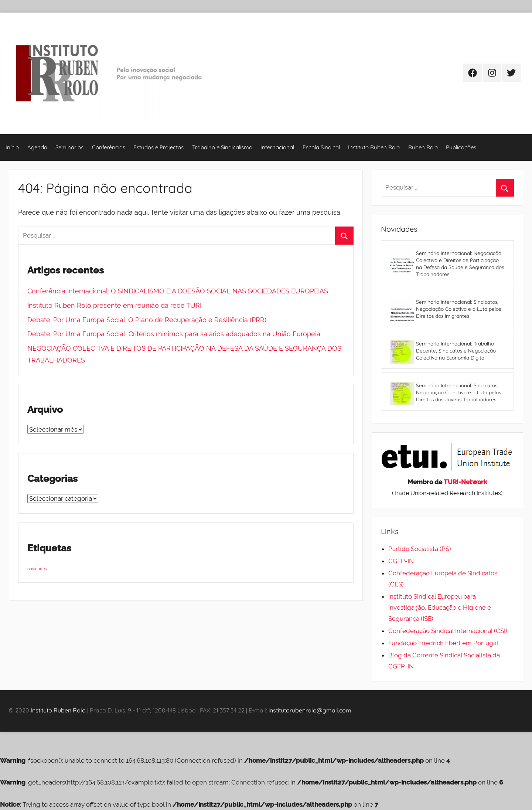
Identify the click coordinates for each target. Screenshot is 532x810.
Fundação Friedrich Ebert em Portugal (443, 643)
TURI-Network (465, 482)
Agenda (37, 147)
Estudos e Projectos (158, 147)
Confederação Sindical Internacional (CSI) (448, 631)
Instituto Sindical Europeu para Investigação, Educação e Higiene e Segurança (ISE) (440, 607)
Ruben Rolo (423, 147)
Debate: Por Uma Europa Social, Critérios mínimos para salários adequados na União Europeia (174, 334)
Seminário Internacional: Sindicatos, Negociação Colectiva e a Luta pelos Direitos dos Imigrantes (458, 309)
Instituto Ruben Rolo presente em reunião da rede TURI (114, 305)
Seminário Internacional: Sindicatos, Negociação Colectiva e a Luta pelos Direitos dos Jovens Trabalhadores (458, 392)
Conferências (109, 147)
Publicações (461, 147)
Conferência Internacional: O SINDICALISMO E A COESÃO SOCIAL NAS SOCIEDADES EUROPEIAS (178, 291)
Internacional (277, 147)
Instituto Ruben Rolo (374, 147)
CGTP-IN (401, 561)
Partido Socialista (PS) (420, 549)
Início (12, 147)
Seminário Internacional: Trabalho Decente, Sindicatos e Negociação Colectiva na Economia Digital (456, 350)
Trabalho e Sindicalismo (222, 147)
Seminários (69, 147)
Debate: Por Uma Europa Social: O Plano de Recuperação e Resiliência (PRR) (147, 320)
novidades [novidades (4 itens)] (37, 569)
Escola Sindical (321, 147)
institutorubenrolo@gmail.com (310, 710)
